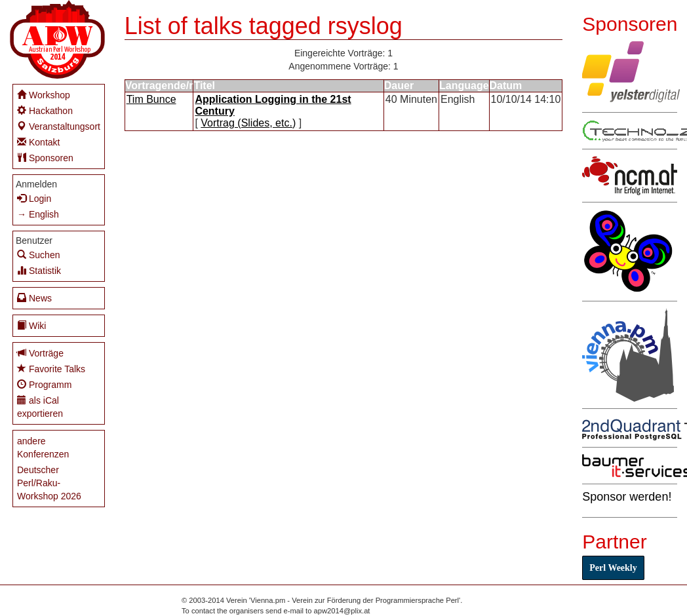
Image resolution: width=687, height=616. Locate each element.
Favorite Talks (51, 369)
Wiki (31, 325)
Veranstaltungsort (59, 126)
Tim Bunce (151, 99)
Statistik (39, 270)
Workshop (44, 95)
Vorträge (40, 353)
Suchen (38, 255)
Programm (44, 384)
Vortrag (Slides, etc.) (248, 123)
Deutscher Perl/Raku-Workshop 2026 (49, 483)
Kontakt (38, 142)
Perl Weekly (613, 568)
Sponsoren (45, 158)
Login (34, 198)
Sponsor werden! (627, 497)
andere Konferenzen (43, 448)
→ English (38, 214)
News (34, 298)
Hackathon (45, 110)
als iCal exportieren (40, 407)
